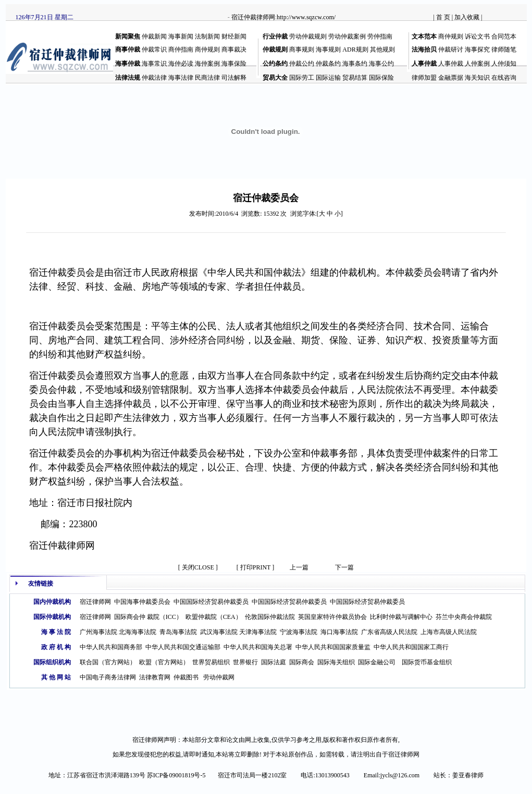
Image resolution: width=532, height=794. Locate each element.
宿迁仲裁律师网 (253, 17)
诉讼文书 (477, 36)
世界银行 (245, 662)
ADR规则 (355, 49)
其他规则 (382, 49)
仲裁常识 (154, 49)
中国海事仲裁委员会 (142, 602)
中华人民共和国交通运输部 (183, 647)
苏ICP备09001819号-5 (176, 775)
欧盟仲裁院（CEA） (214, 617)
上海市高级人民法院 (449, 632)
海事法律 (181, 78)
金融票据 (451, 78)
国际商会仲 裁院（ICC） (148, 617)
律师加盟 (424, 78)
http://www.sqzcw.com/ (306, 17)
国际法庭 (274, 662)
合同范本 (504, 36)
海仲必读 (181, 64)
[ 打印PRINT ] (255, 567)
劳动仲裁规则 (308, 36)
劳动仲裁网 (219, 677)
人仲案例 (477, 64)
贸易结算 (355, 78)
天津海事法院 (258, 632)
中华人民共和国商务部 (111, 647)
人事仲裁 (451, 64)
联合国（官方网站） (108, 662)
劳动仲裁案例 (347, 36)
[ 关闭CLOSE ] (198, 567)
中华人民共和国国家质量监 (333, 647)
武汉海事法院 (219, 632)
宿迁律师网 (95, 602)
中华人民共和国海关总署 (258, 647)
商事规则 (302, 49)
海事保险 (234, 64)
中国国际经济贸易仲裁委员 (211, 602)
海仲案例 (207, 64)
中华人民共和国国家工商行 (411, 647)
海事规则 (328, 49)
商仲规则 (451, 36)
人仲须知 (504, 64)
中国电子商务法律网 (108, 677)
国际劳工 (302, 78)
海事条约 (355, 64)
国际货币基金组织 (427, 662)
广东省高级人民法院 (389, 632)
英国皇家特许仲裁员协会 (332, 617)
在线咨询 (504, 78)
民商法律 (207, 78)
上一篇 (299, 567)
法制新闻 (207, 36)
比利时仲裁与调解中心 (401, 617)
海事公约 (381, 64)
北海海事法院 (138, 632)
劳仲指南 (380, 36)
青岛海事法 (175, 632)
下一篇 (344, 567)
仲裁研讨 (451, 49)
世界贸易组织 (211, 662)
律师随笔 (504, 49)
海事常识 (154, 64)
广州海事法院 (98, 632)
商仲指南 (181, 49)
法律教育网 (155, 677)
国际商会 (302, 662)
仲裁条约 (328, 64)
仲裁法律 (154, 78)
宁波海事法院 (299, 632)
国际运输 (328, 78)
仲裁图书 (186, 677)
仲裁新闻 (154, 36)
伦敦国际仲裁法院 (270, 617)
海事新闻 (181, 36)
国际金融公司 (377, 662)
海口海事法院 (339, 632)
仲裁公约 (302, 64)
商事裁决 (234, 49)
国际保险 (381, 78)
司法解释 (234, 78)
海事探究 (477, 49)
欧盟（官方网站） (164, 662)
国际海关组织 (336, 662)
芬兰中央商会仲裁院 (464, 617)
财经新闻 (234, 36)
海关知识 (477, 78)
